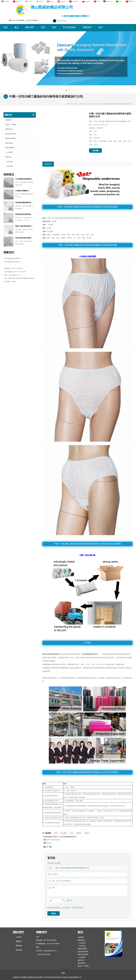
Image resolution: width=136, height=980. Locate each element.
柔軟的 (79, 833)
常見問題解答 (69, 27)
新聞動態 (19, 946)
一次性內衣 (82, 104)
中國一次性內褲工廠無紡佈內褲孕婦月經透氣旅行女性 (72, 868)
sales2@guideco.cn (50, 951)
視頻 (43, 27)
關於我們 (30, 27)
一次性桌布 (9, 162)
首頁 (6, 27)
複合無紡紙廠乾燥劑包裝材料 (24, 202)
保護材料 (8, 120)
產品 (17, 27)
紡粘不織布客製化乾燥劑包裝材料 (24, 238)
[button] (66, 90)
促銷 (100, 27)
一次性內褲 (90, 104)
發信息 (54, 913)
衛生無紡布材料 (11, 134)
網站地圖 (19, 950)
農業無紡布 (9, 129)
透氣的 (87, 833)
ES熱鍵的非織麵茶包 (22, 191)
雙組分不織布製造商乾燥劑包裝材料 (24, 226)
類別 (75, 104)
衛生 (72, 833)
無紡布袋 (8, 157)
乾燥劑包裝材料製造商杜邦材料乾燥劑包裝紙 (24, 214)
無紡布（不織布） (11, 125)
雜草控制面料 (10, 148)
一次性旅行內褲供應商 (87, 256)
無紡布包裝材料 (11, 138)
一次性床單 (9, 152)
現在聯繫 (95, 151)
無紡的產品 (9, 143)
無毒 (56, 833)
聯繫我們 (87, 27)
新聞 (54, 27)
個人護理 (64, 833)
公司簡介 (19, 937)
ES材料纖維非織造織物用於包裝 (24, 179)
